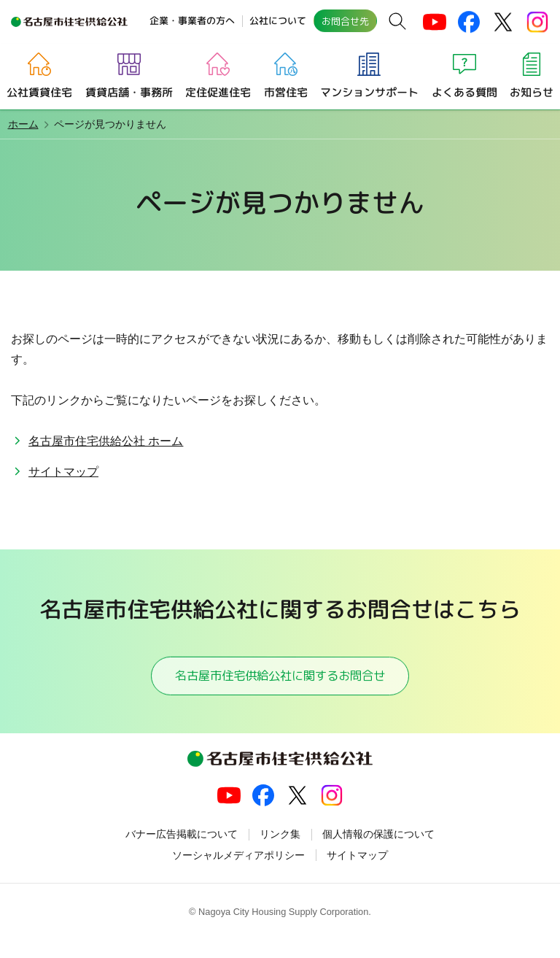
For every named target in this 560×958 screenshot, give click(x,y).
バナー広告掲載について (182, 852)
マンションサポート (369, 92)
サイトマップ (63, 472)
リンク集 (280, 852)
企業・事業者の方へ (192, 20)
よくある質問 (464, 92)
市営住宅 (285, 92)
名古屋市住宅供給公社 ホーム (106, 441)
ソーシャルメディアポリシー (238, 873)
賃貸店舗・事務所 (128, 92)
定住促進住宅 (218, 92)
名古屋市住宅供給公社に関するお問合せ (280, 684)
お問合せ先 (345, 21)
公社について (278, 20)
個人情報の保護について (378, 852)
